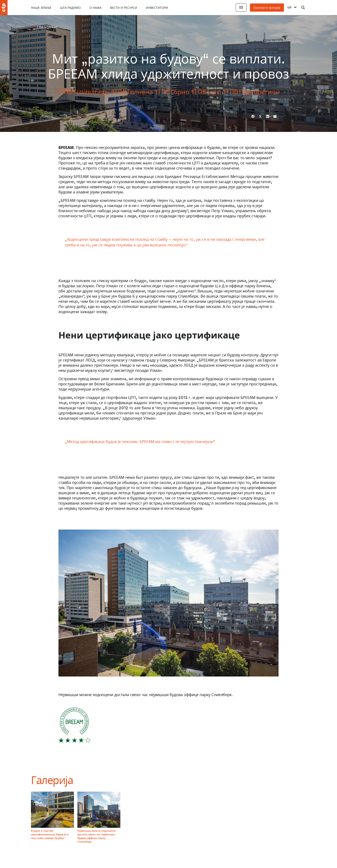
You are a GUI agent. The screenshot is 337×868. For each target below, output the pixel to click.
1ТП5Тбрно (172, 92)
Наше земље (41, 8)
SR (289, 7)
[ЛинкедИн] (268, 116)
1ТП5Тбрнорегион (251, 92)
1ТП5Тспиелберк (83, 92)
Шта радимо (70, 8)
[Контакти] (241, 8)
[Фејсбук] (253, 116)
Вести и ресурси (124, 8)
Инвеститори (157, 8)
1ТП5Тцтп (206, 92)
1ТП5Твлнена (132, 92)
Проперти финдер (267, 8)
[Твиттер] (260, 116)
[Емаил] (275, 116)
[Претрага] (303, 8)
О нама (95, 8)
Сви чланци (47, 27)
